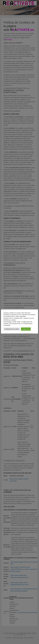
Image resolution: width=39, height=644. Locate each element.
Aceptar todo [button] (26, 329)
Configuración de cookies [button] (12, 329)
